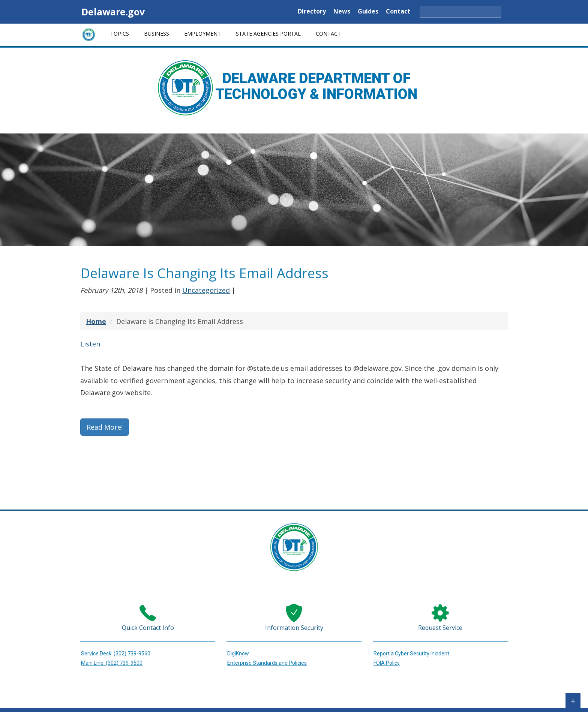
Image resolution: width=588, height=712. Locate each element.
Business (157, 34)
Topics (120, 34)
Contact (398, 12)
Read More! (105, 427)
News (342, 12)
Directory (312, 12)
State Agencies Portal (268, 34)
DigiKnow (238, 654)
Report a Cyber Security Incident (411, 654)
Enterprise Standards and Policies (267, 663)
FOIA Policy (387, 663)
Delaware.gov (113, 12)
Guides (368, 12)
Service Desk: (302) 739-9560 (116, 654)
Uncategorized (206, 290)
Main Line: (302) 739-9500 (112, 663)
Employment (202, 34)
